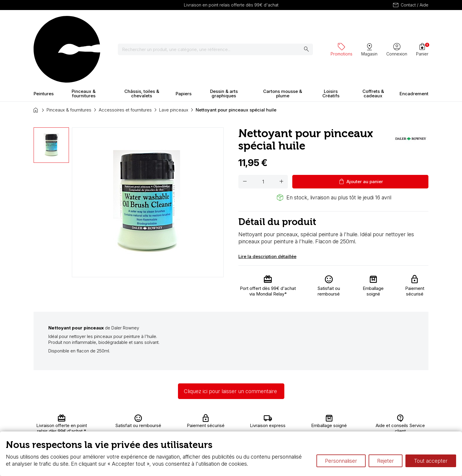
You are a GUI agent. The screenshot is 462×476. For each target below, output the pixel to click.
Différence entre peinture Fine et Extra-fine (307, 431)
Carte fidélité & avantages (212, 419)
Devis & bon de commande (214, 431)
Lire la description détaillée (267, 205)
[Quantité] (263, 130)
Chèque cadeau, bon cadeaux (217, 425)
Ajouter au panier (360, 130)
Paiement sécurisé (149, 431)
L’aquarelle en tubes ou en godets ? (300, 419)
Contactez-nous (402, 419)
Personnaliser (341, 461)
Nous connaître (146, 425)
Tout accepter (431, 461)
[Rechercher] (219, 24)
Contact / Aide (410, 5)
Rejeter (386, 461)
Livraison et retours (150, 419)
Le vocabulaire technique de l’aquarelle (304, 425)
